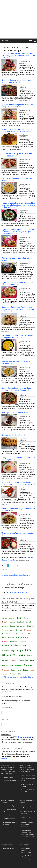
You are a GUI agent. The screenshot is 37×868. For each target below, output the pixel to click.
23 (23, 565)
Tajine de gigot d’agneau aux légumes (17, 533)
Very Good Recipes (9, 848)
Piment (30, 650)
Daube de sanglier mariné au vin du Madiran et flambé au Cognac (16, 389)
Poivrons (5, 661)
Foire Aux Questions (9, 815)
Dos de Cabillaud (27, 634)
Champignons (21, 626)
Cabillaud (20, 622)
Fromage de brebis (22, 637)
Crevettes (27, 630)
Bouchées (12, 622)
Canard (28, 622)
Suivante (5, 569)
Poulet (5, 666)
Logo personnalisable (9, 819)
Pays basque (17, 650)
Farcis (4, 637)
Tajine (19, 670)
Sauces (28, 665)
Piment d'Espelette (14, 655)
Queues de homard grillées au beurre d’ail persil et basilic (17, 106)
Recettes (5, 41)
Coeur (12, 630)
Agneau (5, 618)
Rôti (12, 666)
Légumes (18, 645)
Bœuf (4, 622)
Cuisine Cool (25, 830)
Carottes (5, 626)
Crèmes (19, 630)
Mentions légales (8, 777)
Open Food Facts (26, 856)
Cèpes (12, 626)
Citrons (5, 630)
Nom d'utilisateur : (7, 707)
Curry (18, 634)
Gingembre (14, 641)
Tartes (32, 670)
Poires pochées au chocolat (13, 413)
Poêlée (30, 656)
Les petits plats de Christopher (24, 62)
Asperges (12, 618)
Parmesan (5, 651)
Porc (32, 660)
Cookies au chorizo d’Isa (12, 435)
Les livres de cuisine (27, 812)
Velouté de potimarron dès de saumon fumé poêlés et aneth (17, 336)
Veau (19, 674)
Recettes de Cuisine (7, 766)
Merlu (25, 645)
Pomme (13, 661)
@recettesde (30, 790)
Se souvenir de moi (9, 731)
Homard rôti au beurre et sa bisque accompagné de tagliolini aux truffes (17, 483)
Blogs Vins (24, 817)
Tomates (5, 674)
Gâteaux (5, 641)
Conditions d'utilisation (9, 781)
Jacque (23, 641)
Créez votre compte (25, 737)
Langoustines (7, 645)
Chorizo (31, 626)
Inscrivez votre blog (9, 806)
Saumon (6, 670)
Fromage (11, 637)
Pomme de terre (23, 661)
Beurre (27, 618)
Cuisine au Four (8, 634)
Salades (18, 666)
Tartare (26, 670)
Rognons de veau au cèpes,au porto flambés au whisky (17, 81)
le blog (23, 790)
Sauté (13, 670)
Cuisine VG (25, 823)
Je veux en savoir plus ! (28, 775)
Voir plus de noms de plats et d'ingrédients (18, 677)
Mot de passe (6, 719)
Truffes (13, 674)
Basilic (20, 618)
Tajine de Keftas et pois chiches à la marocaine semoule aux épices (17, 130)
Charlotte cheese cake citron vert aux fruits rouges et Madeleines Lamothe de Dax (18, 56)
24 (27, 565)
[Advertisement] (18, 19)
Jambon (31, 641)
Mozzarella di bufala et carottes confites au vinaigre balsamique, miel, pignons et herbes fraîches (18, 205)
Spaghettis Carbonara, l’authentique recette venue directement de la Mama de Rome (18, 309)
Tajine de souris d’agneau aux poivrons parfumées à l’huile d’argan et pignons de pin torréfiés (18, 232)
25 (31, 565)
